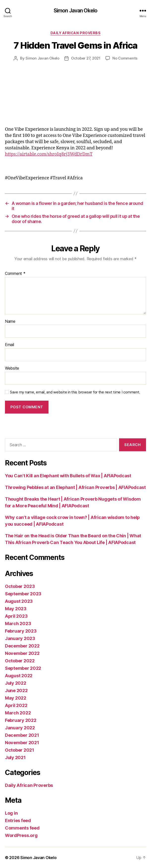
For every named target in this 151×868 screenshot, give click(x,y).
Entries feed (18, 820)
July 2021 (15, 757)
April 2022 (16, 705)
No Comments (125, 58)
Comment (15, 274)
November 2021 (22, 743)
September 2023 (23, 594)
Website (12, 368)
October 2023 (20, 586)
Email (10, 345)
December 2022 (22, 646)
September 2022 (23, 668)
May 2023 (16, 609)
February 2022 (21, 720)
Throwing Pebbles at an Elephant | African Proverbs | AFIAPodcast (75, 487)
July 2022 (16, 683)
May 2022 (16, 698)
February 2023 (21, 631)
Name (10, 321)
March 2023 (18, 624)
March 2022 (18, 713)
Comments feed (22, 828)
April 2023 (16, 616)
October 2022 (20, 661)
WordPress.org (21, 835)
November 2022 (22, 653)
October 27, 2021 (86, 58)
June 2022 (16, 691)
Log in (11, 813)
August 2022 (19, 676)
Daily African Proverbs (75, 33)
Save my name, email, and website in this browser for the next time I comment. (75, 392)
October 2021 (20, 750)
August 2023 (19, 601)
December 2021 (22, 735)
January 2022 (20, 728)
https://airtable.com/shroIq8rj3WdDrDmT (49, 154)
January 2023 (20, 638)
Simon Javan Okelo (75, 11)
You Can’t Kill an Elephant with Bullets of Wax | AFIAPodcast (68, 476)
